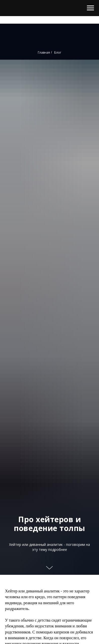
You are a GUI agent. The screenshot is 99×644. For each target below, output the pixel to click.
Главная (44, 52)
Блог (58, 52)
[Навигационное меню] (90, 8)
